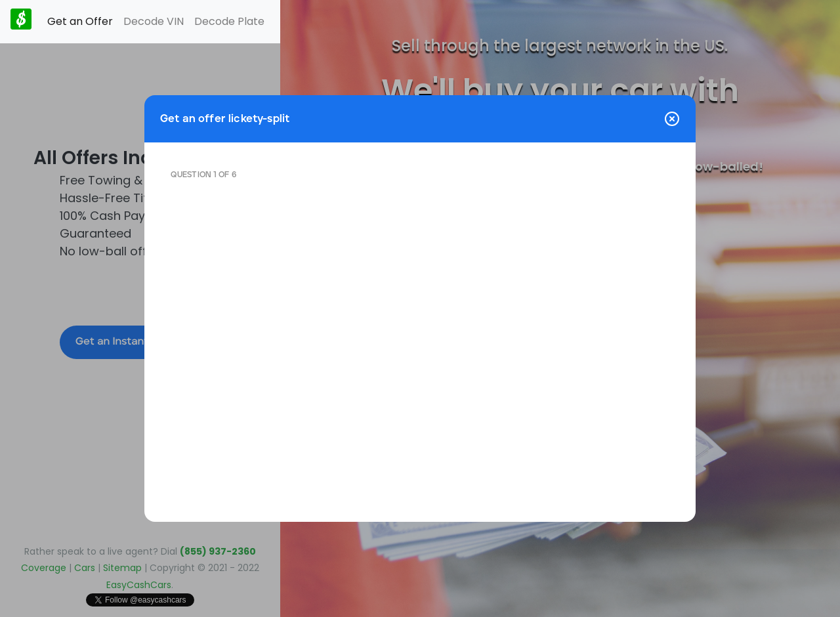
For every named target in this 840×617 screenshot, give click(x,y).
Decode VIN (154, 21)
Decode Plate (229, 21)
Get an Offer (80, 21)
